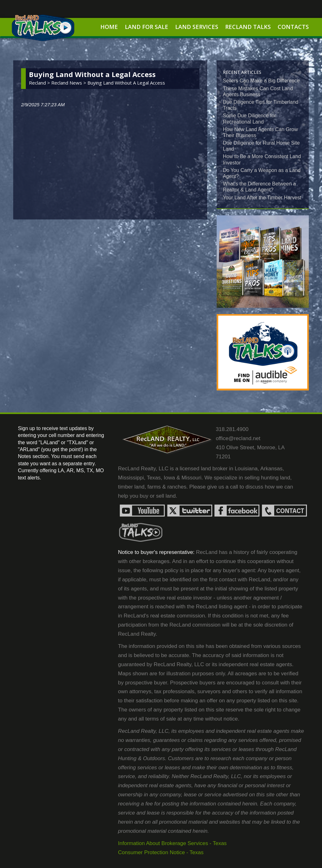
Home (109, 27)
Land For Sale (147, 27)
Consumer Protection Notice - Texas (161, 852)
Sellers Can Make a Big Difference (261, 81)
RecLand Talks (248, 27)
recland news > (69, 83)
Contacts (293, 27)
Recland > (40, 83)
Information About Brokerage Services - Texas (172, 843)
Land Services (197, 27)
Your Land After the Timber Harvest (262, 198)
